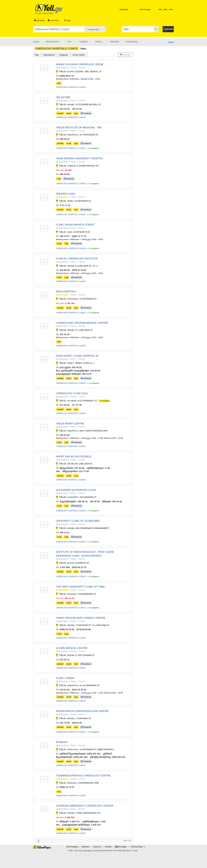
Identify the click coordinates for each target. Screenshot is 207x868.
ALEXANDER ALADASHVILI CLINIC (76, 490)
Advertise (85, 847)
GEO (161, 10)
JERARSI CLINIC (66, 194)
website (60, 113)
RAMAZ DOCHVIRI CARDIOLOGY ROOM (80, 64)
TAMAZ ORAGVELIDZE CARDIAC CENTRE (81, 618)
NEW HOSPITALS (66, 292)
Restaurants (53, 42)
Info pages (123, 847)
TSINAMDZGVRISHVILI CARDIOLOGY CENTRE (83, 776)
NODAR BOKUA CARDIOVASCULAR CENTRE (82, 711)
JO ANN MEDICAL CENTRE (72, 648)
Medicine (115, 42)
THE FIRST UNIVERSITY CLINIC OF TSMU (80, 587)
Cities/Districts (49, 55)
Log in (171, 42)
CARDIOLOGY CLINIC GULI (72, 393)
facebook (86, 113)
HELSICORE (63, 97)
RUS (171, 10)
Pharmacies (132, 42)
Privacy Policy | (138, 847)
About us (97, 847)
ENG (166, 10)
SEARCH (170, 29)
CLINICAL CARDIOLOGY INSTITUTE (77, 259)
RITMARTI (62, 742)
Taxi (69, 42)
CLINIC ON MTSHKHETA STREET (75, 225)
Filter (37, 55)
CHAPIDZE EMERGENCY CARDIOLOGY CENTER (85, 806)
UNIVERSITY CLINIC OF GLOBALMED (78, 521)
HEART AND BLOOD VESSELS (74, 457)
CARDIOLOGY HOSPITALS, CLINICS (71, 87)
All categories (93, 148)
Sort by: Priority (78, 55)
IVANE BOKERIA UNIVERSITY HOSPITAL (80, 158)
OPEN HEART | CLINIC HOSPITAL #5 (77, 356)
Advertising (124, 10)
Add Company (145, 10)
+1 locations (104, 401)
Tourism (83, 42)
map (59, 83)
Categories (64, 55)
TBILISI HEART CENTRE (70, 424)
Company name (92, 29)
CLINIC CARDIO (65, 678)
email (69, 113)
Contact (108, 847)
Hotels (99, 42)
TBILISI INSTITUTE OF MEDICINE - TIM (79, 128)
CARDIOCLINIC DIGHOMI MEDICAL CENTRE (82, 323)
